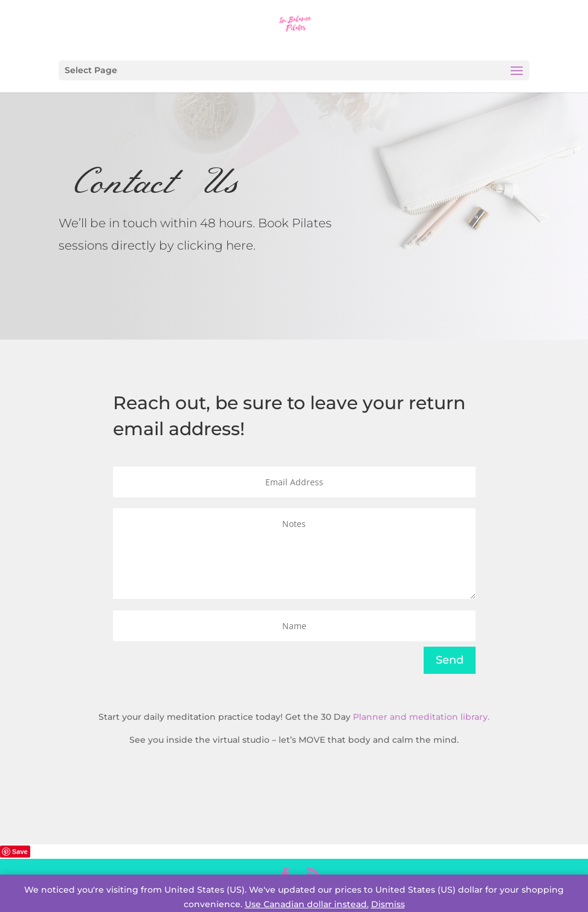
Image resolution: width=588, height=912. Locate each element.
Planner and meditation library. (421, 717)
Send (450, 660)
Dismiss (388, 904)
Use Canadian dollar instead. (307, 904)
